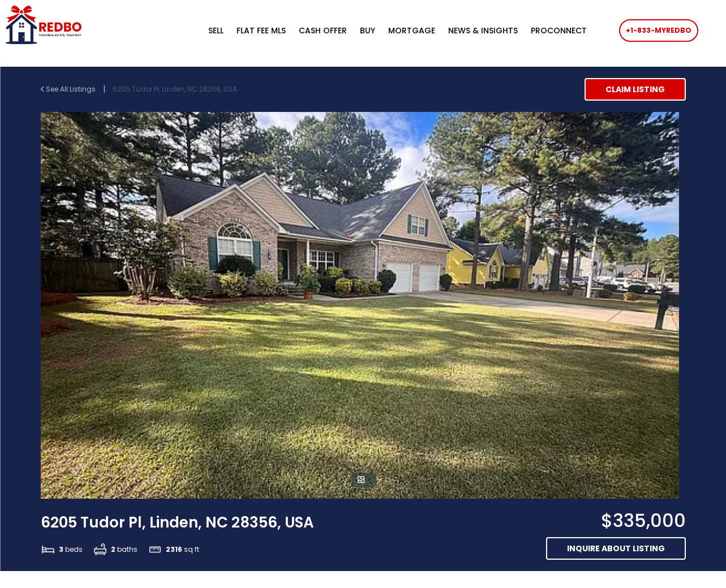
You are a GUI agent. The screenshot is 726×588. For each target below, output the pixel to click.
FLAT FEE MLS (261, 31)
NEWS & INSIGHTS (483, 31)
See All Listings (69, 89)
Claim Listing (635, 89)
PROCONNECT (559, 31)
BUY (368, 31)
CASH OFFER (323, 31)
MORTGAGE (412, 31)
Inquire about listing (616, 548)
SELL (216, 31)
